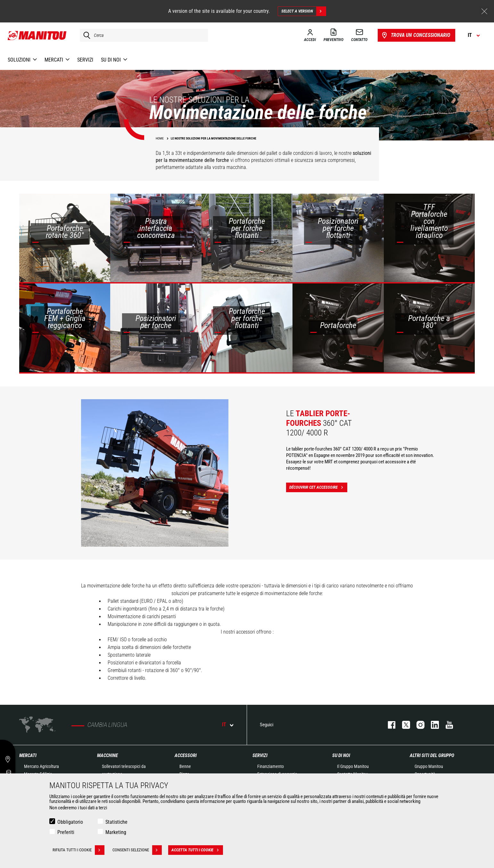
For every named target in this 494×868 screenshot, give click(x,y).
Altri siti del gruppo (432, 755)
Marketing (116, 832)
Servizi (260, 755)
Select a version (304, 11)
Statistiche (116, 822)
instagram (417, 725)
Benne (185, 766)
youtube (446, 725)
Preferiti (66, 832)
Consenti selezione (137, 850)
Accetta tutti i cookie (197, 850)
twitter (403, 725)
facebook (388, 725)
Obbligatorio (70, 822)
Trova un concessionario (415, 35)
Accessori (186, 755)
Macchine (107, 755)
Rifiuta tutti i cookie (78, 850)
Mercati (28, 755)
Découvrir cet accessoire (318, 487)
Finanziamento (271, 766)
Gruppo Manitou (429, 766)
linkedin (432, 725)
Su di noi (341, 755)
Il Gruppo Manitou (353, 766)
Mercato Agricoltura (41, 766)
